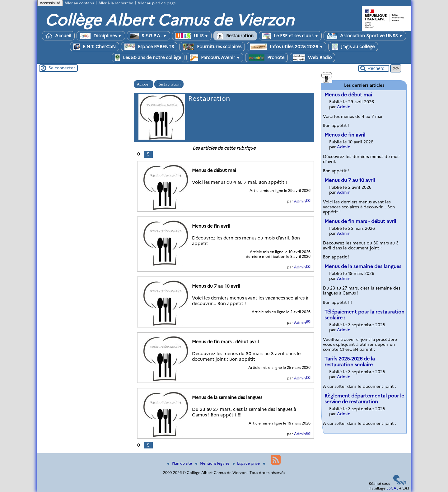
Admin (300, 201)
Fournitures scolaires (212, 47)
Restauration (235, 36)
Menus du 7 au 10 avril (350, 180)
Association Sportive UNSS (365, 36)
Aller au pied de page (157, 3)
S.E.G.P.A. (149, 36)
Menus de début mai (348, 95)
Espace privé (247, 463)
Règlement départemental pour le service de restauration (364, 399)
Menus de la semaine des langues (363, 266)
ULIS (192, 36)
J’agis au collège (353, 47)
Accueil (58, 36)
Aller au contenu (79, 3)
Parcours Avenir (215, 58)
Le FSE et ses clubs (290, 36)
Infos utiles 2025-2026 (287, 47)
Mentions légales (213, 463)
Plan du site (180, 463)
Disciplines (101, 36)
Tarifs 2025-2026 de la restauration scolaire (350, 362)
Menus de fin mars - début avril (360, 221)
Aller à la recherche (116, 3)
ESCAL (392, 488)
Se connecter (62, 68)
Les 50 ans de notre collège (148, 58)
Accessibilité (50, 3)
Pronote (266, 58)
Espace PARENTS (149, 47)
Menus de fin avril (345, 135)
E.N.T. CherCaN (95, 47)
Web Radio (312, 58)
